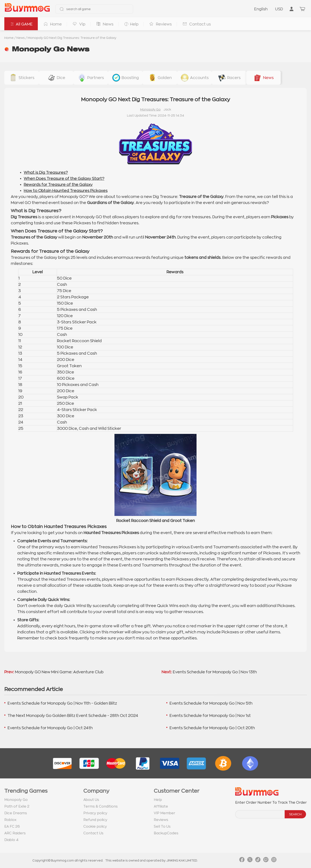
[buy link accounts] (194, 78)
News (21, 38)
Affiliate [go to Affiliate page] (161, 806)
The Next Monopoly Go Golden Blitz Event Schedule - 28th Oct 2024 (73, 716)
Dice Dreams (16, 813)
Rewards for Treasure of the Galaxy (58, 185)
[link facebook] (242, 860)
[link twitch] (266, 860)
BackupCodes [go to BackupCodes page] (166, 833)
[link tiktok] (258, 860)
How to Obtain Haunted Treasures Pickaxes (66, 191)
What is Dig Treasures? (46, 172)
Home (9, 38)
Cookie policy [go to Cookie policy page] (95, 827)
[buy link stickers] (22, 78)
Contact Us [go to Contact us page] (93, 833)
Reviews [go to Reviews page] (161, 820)
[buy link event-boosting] (125, 78)
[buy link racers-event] (229, 78)
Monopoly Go (150, 109)
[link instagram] (274, 860)
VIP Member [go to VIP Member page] (164, 813)
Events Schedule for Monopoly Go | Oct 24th (50, 728)
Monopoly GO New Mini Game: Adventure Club (59, 672)
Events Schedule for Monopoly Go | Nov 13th (215, 672)
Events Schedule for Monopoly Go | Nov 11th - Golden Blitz (62, 703)
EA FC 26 (12, 827)
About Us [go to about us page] (91, 800)
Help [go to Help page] (158, 800)
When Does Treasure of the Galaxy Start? (64, 179)
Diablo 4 (11, 840)
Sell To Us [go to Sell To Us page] (162, 827)
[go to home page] (27, 9)
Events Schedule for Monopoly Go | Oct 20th (212, 728)
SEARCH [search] (295, 814)
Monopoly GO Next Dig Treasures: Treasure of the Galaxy (72, 38)
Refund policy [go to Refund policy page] (95, 820)
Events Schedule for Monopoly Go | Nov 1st (210, 716)
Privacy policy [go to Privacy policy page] (95, 813)
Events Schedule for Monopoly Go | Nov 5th (211, 703)
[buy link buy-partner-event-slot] (91, 78)
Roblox (10, 820)
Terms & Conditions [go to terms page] (101, 806)
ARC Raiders (15, 833)
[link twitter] (250, 860)
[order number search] (260, 814)
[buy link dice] (56, 78)
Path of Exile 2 (17, 806)
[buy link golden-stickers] (160, 78)
